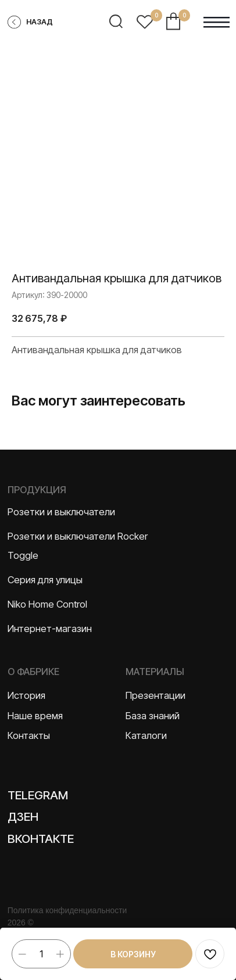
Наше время (35, 716)
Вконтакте (41, 839)
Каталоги (146, 735)
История (26, 695)
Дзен (23, 816)
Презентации (155, 695)
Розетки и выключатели (61, 512)
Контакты (29, 735)
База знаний (153, 716)
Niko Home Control (47, 604)
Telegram (38, 795)
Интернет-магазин (50, 629)
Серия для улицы (45, 580)
